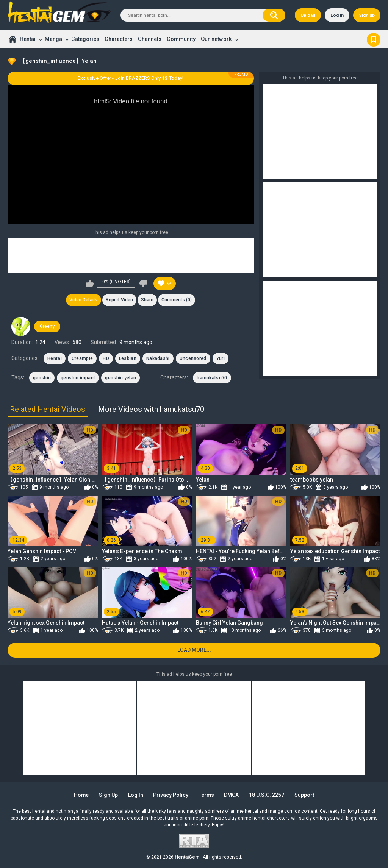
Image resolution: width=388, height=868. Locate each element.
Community (181, 39)
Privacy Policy (171, 795)
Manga (53, 39)
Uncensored (193, 358)
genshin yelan (120, 378)
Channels (150, 39)
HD (106, 358)
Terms (207, 795)
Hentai (28, 39)
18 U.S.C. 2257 (267, 795)
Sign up (367, 15)
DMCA (232, 795)
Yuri (221, 358)
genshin (42, 378)
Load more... (194, 650)
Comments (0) (177, 300)
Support (305, 795)
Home (12, 39)
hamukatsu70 (212, 378)
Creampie (82, 358)
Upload (308, 15)
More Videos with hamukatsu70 (151, 409)
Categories (85, 39)
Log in (337, 15)
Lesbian (128, 358)
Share (147, 300)
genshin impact (78, 378)
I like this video (90, 284)
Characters (119, 39)
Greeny (47, 326)
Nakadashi (158, 358)
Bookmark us (374, 39)
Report (119, 300)
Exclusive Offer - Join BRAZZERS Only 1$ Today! (131, 78)
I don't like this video (143, 284)
